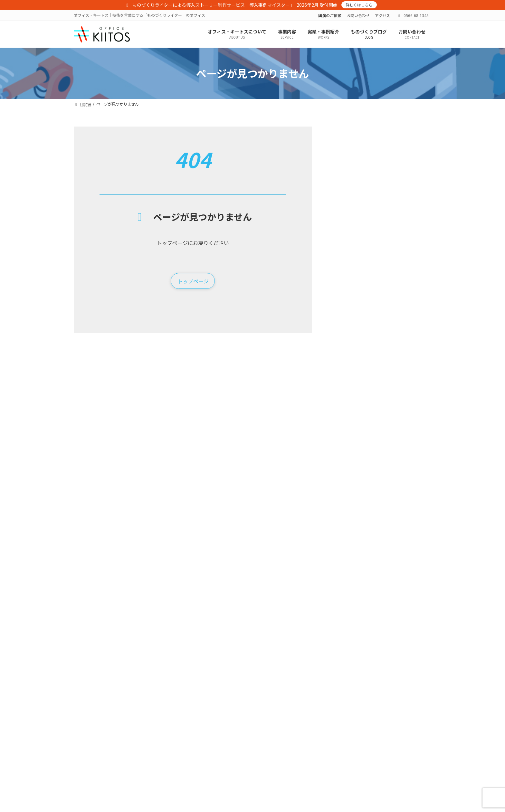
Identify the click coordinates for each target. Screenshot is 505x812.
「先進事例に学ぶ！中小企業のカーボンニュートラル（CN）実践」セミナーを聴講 (397, 466)
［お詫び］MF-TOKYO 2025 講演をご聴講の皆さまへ (396, 354)
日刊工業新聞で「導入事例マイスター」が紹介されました (397, 208)
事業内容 (177, 758)
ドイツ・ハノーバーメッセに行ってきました (397, 172)
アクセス (382, 15)
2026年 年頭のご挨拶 (385, 314)
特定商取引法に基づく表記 (376, 714)
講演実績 (273, 736)
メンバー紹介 (185, 747)
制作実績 (273, 747)
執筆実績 (273, 725)
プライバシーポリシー (372, 725)
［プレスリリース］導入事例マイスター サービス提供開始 (397, 245)
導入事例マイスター (191, 786)
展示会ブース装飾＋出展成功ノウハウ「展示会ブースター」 (210, 772)
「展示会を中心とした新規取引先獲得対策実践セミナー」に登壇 (397, 281)
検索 (414, 134)
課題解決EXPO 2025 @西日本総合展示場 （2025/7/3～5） (395, 390)
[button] (193, 281)
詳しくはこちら (359, 5)
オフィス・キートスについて (195, 725)
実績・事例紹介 (275, 714)
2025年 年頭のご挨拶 (385, 423)
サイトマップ (365, 736)
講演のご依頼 (330, 15)
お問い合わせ (358, 15)
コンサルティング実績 (284, 758)
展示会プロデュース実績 (286, 770)
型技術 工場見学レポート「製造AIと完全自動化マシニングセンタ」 (395, 503)
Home (175, 714)
